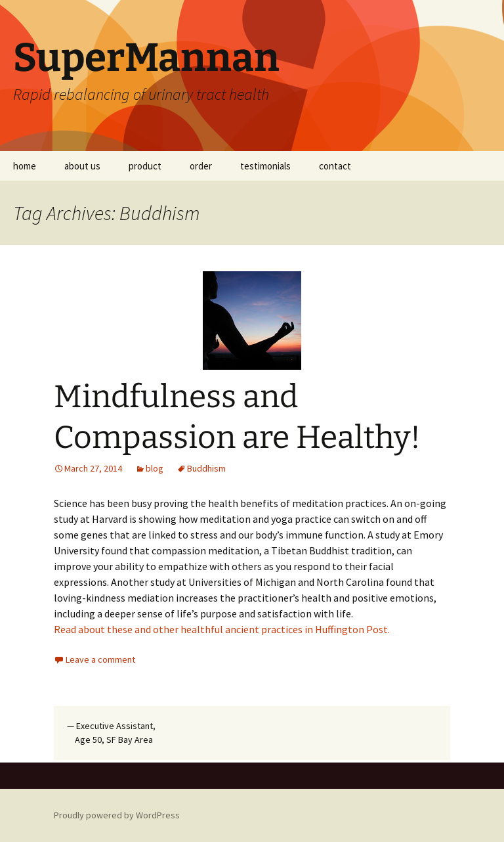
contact (335, 166)
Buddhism (206, 468)
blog (155, 468)
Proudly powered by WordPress (117, 815)
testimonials (265, 166)
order (201, 166)
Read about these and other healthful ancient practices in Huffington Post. (222, 629)
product (145, 166)
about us (82, 166)
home (25, 166)
